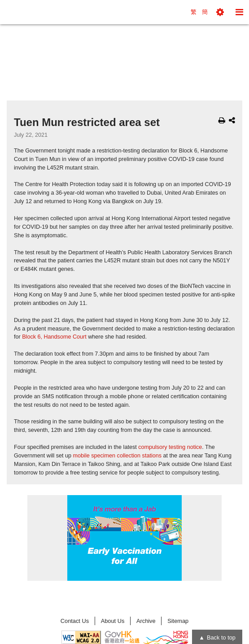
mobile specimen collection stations (117, 456)
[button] (220, 12)
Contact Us (75, 621)
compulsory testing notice (170, 447)
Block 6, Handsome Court (54, 337)
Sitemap (178, 621)
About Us (113, 621)
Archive (146, 621)
